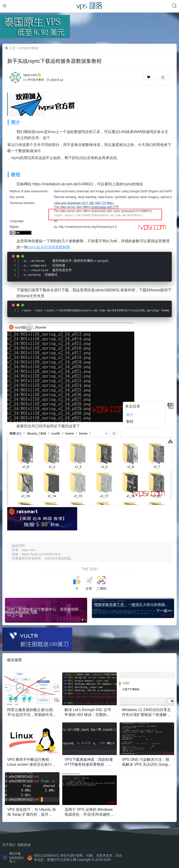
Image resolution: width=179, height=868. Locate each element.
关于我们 (9, 844)
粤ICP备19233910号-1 (16, 857)
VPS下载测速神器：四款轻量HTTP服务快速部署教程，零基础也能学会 (89, 762)
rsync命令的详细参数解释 (49, 247)
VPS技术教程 (29, 48)
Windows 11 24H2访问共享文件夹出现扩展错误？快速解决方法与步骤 (146, 712)
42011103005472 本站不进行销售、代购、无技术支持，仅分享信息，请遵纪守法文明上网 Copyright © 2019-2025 (78, 857)
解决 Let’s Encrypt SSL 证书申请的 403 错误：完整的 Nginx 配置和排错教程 (88, 712)
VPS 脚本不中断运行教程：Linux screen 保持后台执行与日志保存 (31, 762)
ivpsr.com (32, 75)
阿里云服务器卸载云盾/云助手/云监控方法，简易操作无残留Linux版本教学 (32, 712)
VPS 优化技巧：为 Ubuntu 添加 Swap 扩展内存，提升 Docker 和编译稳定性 (32, 812)
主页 (12, 48)
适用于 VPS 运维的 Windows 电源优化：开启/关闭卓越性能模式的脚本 (89, 812)
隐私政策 (24, 844)
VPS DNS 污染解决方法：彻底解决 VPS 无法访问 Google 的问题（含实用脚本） (146, 762)
